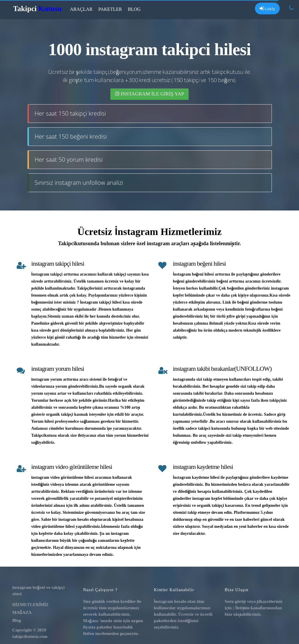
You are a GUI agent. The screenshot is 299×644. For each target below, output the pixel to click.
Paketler (110, 9)
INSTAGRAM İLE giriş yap (150, 94)
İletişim (242, 608)
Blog (134, 9)
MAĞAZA (22, 612)
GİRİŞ (267, 8)
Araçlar (81, 9)
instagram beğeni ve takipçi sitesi (38, 590)
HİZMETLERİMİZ (30, 604)
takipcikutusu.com (30, 636)
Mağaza (91, 620)
